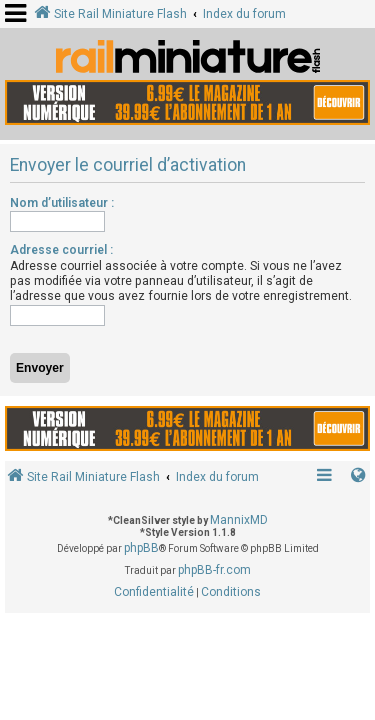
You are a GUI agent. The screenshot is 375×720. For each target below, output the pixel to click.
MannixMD (239, 520)
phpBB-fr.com (214, 570)
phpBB (141, 548)
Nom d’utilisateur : (62, 203)
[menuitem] (154, 593)
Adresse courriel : (61, 250)
